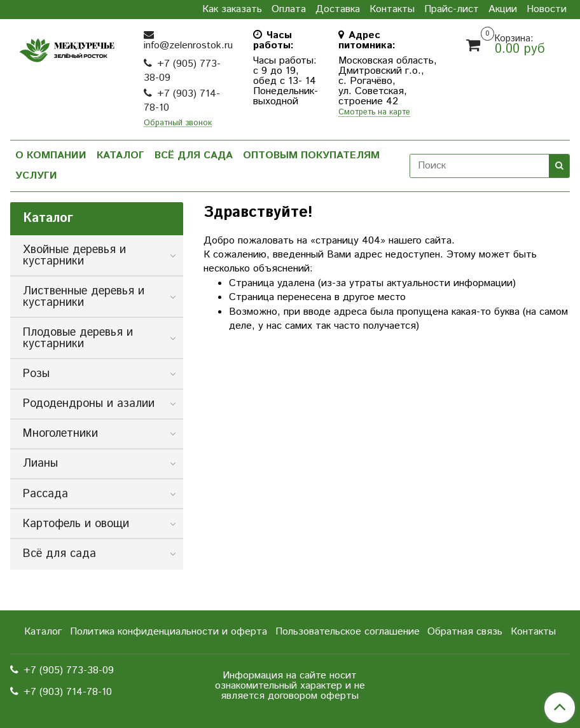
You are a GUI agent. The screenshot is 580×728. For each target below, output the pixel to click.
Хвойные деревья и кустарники (74, 256)
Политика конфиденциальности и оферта (169, 632)
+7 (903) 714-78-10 (182, 101)
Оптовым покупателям (311, 155)
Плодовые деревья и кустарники (78, 338)
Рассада (45, 494)
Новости (547, 10)
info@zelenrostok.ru (188, 45)
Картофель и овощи (76, 524)
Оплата (289, 10)
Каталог (121, 155)
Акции (503, 10)
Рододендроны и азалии (89, 404)
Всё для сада (194, 155)
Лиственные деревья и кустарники (84, 297)
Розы (36, 374)
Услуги (36, 176)
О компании (51, 155)
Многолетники (60, 434)
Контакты (392, 10)
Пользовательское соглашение (348, 632)
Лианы (40, 464)
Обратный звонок (178, 124)
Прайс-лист (452, 10)
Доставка (338, 10)
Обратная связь (465, 632)
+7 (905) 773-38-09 (182, 71)
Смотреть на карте (374, 113)
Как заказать (232, 10)
